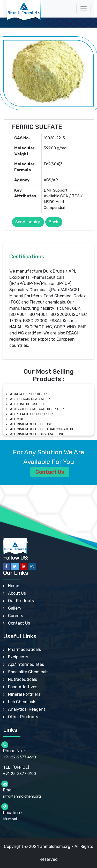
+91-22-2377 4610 (20, 757)
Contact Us (50, 472)
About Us (17, 593)
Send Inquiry (28, 222)
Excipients (18, 657)
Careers (16, 616)
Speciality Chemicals (28, 672)
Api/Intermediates (26, 664)
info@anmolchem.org (22, 796)
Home (14, 586)
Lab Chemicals (22, 702)
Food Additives (23, 687)
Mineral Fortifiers (24, 694)
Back (53, 222)
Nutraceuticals (23, 679)
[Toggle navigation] (84, 9)
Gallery (15, 608)
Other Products (23, 717)
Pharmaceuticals (24, 649)
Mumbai (10, 819)
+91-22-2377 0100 (20, 774)
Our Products (21, 601)
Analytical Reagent (27, 709)
